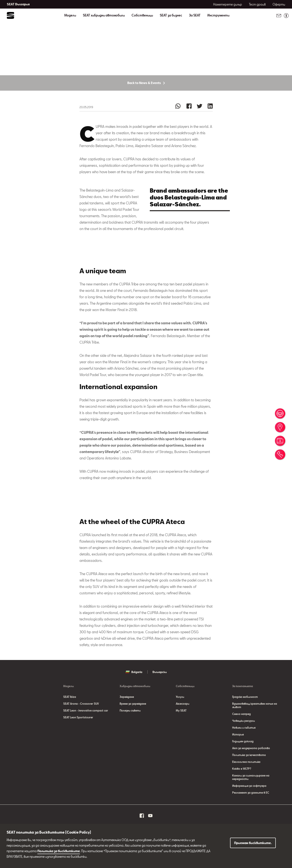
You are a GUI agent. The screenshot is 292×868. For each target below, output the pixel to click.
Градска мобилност (245, 715)
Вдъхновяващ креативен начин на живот (255, 723)
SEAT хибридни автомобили (104, 15)
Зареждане (127, 715)
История (238, 752)
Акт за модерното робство (251, 766)
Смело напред (241, 732)
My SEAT (181, 728)
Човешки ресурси (244, 739)
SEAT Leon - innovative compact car (86, 728)
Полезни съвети (130, 728)
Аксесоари (183, 722)
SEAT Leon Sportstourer (78, 735)
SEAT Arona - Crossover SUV (81, 722)
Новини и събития (244, 745)
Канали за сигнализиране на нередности (251, 795)
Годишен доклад (243, 759)
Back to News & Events (146, 100)
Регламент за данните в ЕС (251, 810)
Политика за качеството (249, 773)
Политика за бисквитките (59, 851)
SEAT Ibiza (70, 715)
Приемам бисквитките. (253, 843)
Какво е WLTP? (242, 787)
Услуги (180, 715)
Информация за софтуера (249, 804)
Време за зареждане (133, 722)
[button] (114, 520)
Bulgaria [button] (134, 690)
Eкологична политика (246, 780)
